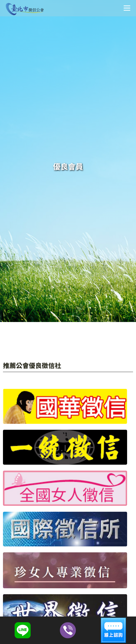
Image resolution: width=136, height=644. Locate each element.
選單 (127, 8)
